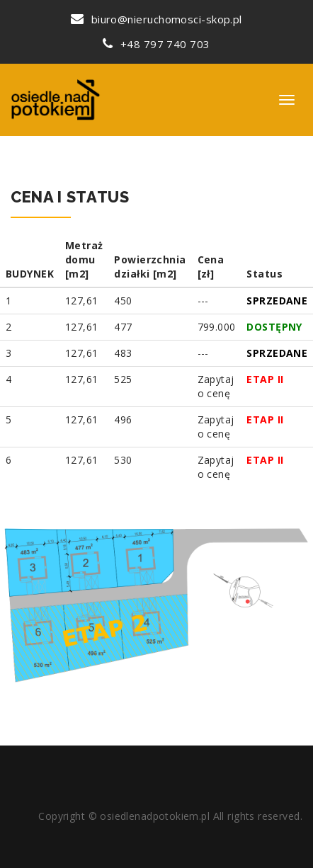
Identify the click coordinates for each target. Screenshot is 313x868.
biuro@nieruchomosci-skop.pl (156, 19)
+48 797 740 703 (156, 44)
